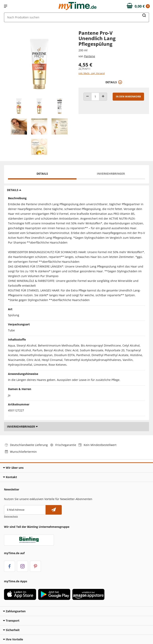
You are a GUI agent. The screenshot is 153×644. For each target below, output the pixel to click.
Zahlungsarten (14, 611)
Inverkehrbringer (111, 174)
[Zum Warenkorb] (138, 6)
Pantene (90, 56)
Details (42, 174)
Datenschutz (11, 516)
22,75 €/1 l (84, 69)
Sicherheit (11, 630)
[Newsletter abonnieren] (54, 510)
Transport (11, 621)
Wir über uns (13, 468)
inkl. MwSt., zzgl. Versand (92, 73)
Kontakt (10, 477)
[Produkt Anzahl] (95, 97)
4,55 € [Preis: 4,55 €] (85, 65)
